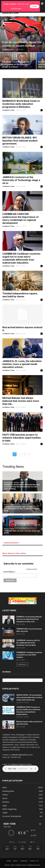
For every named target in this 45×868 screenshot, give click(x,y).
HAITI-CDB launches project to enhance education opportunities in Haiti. (22, 438)
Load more (22, 664)
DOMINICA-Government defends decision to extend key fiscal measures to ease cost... (29, 619)
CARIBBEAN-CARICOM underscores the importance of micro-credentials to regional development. (20, 218)
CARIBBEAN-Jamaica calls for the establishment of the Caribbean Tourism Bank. (28, 643)
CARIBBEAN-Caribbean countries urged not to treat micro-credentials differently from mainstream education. (21, 258)
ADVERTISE (24, 861)
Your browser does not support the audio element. (20, 769)
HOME (9, 861)
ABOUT (15, 861)
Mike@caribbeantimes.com (22, 755)
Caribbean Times (8, 49)
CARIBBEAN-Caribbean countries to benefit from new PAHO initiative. (29, 655)
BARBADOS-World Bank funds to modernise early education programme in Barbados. (21, 104)
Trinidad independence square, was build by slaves (20, 295)
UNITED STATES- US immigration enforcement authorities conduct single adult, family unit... (29, 697)
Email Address (10, 572)
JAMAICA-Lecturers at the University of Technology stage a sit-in (21, 180)
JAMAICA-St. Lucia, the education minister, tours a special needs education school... (22, 364)
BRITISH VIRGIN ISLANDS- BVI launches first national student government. (20, 141)
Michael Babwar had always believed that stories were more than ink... (21, 401)
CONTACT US (34, 861)
